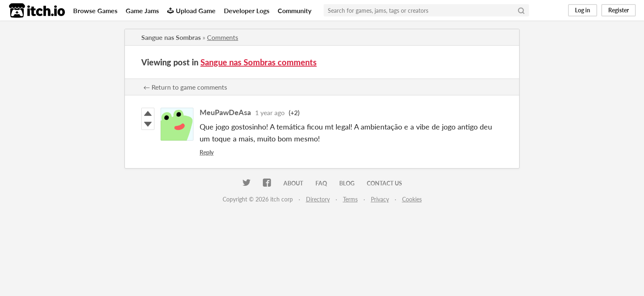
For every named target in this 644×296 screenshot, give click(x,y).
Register (619, 10)
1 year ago (270, 112)
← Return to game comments (185, 87)
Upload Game (191, 10)
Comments (223, 37)
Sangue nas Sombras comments (259, 62)
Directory (318, 199)
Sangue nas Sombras (171, 37)
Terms (350, 199)
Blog (347, 183)
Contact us (384, 183)
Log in (583, 10)
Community (294, 10)
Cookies (412, 199)
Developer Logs (247, 10)
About (293, 183)
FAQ (321, 183)
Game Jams (142, 10)
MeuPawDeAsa (225, 112)
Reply (207, 152)
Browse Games (95, 10)
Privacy (380, 199)
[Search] (521, 10)
